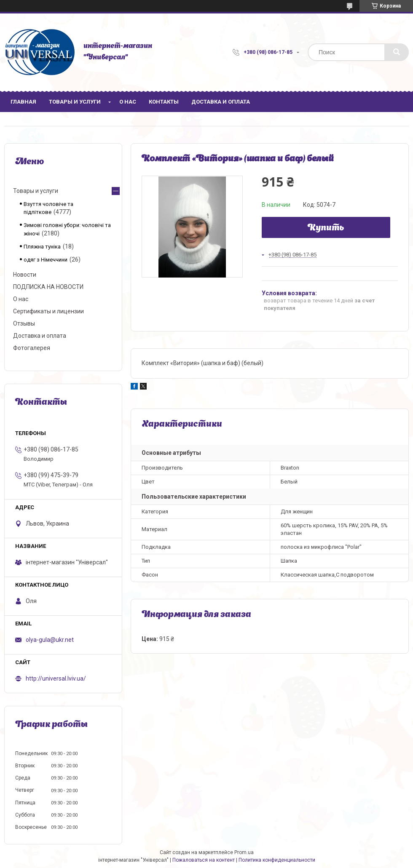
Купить (326, 228)
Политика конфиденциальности (277, 860)
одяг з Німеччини (46, 260)
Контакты (164, 102)
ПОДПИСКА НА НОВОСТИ (48, 287)
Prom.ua (244, 852)
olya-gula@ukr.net (50, 640)
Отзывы (24, 323)
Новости (25, 275)
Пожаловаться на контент (204, 860)
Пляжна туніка (42, 247)
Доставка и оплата (221, 102)
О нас (128, 102)
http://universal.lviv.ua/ (56, 678)
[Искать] (397, 52)
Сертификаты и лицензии (48, 311)
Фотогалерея (32, 348)
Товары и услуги (75, 102)
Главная (23, 102)
